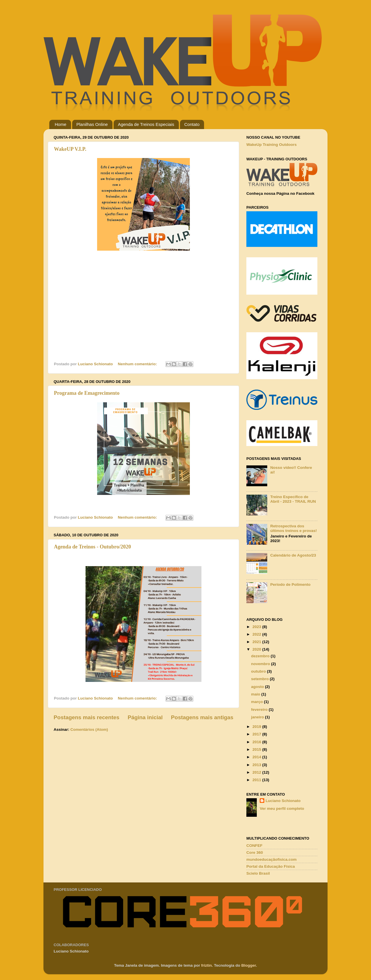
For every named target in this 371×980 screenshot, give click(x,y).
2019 (257, 727)
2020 (257, 649)
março (257, 702)
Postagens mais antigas (202, 717)
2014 (257, 757)
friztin (207, 965)
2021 (257, 642)
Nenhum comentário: (138, 364)
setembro (260, 679)
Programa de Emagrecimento (87, 393)
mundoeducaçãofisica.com (271, 859)
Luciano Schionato (283, 801)
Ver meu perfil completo (282, 809)
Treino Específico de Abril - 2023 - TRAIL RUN (293, 499)
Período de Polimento (290, 584)
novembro (261, 664)
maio (256, 694)
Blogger (249, 965)
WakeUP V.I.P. (70, 149)
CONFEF (254, 846)
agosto (258, 687)
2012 (257, 772)
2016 (257, 742)
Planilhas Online (92, 124)
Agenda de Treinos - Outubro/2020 (92, 547)
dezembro (261, 656)
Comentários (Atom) (89, 730)
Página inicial (145, 717)
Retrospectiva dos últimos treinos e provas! (293, 528)
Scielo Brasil (258, 873)
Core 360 (255, 853)
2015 (257, 749)
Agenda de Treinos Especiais (146, 124)
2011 (257, 780)
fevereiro (260, 710)
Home (61, 124)
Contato (192, 124)
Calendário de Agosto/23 (293, 555)
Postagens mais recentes (87, 717)
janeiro (258, 717)
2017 (257, 734)
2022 (257, 634)
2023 (257, 627)
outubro (259, 671)
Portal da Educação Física (271, 866)
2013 (257, 765)
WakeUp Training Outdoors (272, 145)
